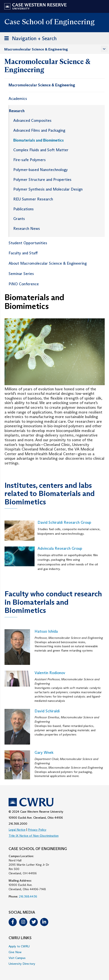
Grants (19, 219)
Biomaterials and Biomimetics (39, 140)
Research (17, 111)
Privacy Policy (37, 830)
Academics (18, 99)
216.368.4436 (28, 896)
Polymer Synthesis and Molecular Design (48, 189)
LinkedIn (44, 922)
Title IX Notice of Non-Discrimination (34, 836)
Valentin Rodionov (50, 673)
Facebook (13, 922)
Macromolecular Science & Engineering (36, 49)
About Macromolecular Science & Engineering (48, 263)
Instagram (23, 922)
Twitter (34, 922)
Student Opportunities (28, 243)
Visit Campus (17, 958)
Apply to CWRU (19, 946)
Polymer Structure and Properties (42, 180)
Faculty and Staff (23, 253)
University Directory (22, 964)
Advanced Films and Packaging (39, 130)
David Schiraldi (47, 711)
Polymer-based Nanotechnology (41, 170)
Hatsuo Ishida (46, 631)
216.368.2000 (18, 824)
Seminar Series (21, 274)
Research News (27, 229)
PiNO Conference (24, 284)
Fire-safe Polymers (30, 160)
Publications (23, 209)
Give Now (15, 952)
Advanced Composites (32, 121)
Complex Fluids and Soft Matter (41, 150)
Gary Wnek (44, 753)
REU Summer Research (33, 199)
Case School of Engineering (49, 22)
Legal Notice (17, 830)
